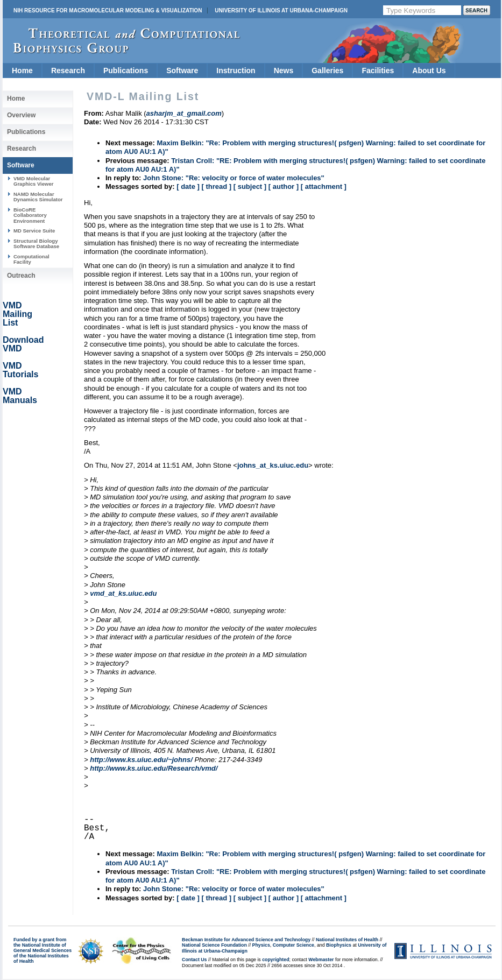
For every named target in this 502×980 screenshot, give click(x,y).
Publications (126, 70)
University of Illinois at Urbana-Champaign (281, 10)
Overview (21, 115)
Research (68, 70)
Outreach (21, 276)
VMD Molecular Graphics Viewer (33, 181)
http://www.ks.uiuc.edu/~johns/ (141, 760)
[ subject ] (250, 186)
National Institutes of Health (347, 940)
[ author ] (284, 186)
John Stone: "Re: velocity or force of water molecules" (234, 178)
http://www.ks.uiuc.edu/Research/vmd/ (154, 768)
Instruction (236, 70)
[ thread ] (216, 186)
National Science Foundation (214, 945)
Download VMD (23, 344)
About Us (429, 70)
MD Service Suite (34, 231)
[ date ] (188, 186)
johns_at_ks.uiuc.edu (273, 465)
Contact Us (194, 960)
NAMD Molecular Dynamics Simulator (38, 197)
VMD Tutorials (20, 370)
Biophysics (339, 945)
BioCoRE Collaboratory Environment (30, 215)
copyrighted (275, 960)
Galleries (327, 70)
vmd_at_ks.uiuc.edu (123, 593)
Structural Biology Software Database (36, 244)
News (284, 70)
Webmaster (321, 960)
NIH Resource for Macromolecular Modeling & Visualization (108, 10)
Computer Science (294, 945)
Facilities (378, 70)
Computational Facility (31, 259)
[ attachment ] (324, 186)
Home (22, 70)
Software (182, 70)
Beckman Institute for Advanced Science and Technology (246, 940)
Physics (261, 945)
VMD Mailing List (17, 314)
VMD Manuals (20, 396)
